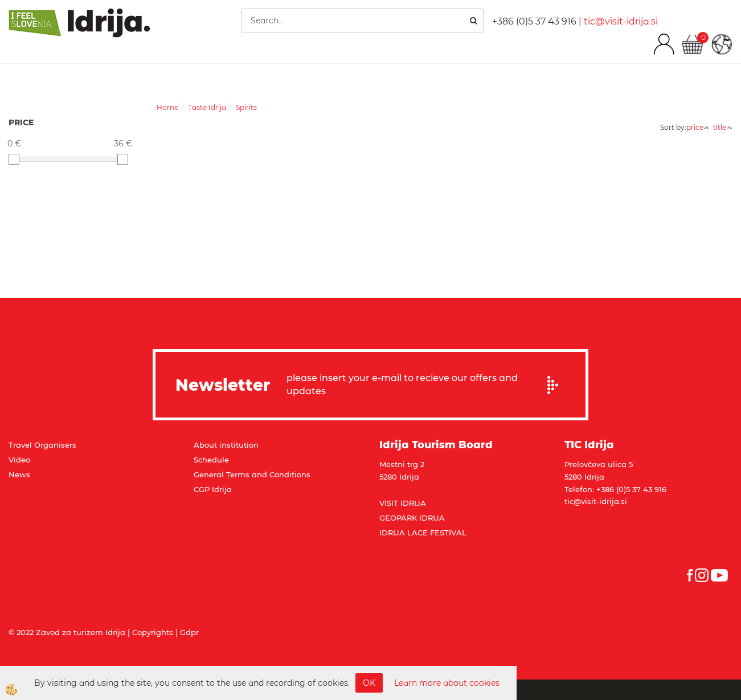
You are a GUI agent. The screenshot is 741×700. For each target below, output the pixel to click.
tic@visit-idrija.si (621, 21)
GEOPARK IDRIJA (412, 518)
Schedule (211, 460)
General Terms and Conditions (252, 474)
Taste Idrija (207, 107)
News (19, 474)
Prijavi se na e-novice (556, 385)
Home (167, 107)
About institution (226, 445)
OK (369, 683)
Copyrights (153, 632)
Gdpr (189, 632)
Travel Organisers (42, 445)
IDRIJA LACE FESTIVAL (423, 533)
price (698, 127)
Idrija (222, 489)
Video (19, 460)
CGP (203, 489)
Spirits (246, 107)
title (723, 127)
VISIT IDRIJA (403, 503)
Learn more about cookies (447, 683)
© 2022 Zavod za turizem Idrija (67, 632)
